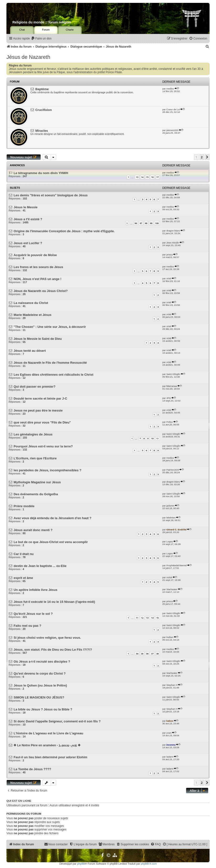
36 (147, 654)
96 (136, 223)
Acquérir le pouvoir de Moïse (35, 255)
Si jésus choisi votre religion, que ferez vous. (47, 638)
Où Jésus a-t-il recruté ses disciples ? (42, 662)
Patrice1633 (173, 470)
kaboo (170, 721)
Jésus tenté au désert (30, 351)
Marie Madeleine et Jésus (32, 315)
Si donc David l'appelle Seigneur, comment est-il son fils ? (57, 721)
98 (146, 223)
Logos (170, 541)
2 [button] (202, 157)
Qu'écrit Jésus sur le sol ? (33, 614)
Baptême (42, 89)
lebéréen (171, 518)
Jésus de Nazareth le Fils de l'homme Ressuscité (50, 363)
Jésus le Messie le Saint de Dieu (38, 339)
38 (158, 654)
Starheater (172, 589)
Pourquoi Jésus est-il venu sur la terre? (43, 446)
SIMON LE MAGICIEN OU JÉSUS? (39, 697)
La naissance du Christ (31, 303)
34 (137, 654)
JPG (169, 398)
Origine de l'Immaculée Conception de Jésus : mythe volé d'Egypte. (64, 231)
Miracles (42, 131)
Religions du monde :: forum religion (42, 22)
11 (158, 438)
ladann (170, 757)
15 (147, 177)
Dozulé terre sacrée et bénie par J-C (40, 398)
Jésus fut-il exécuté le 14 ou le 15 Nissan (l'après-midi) (54, 602)
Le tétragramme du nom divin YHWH (41, 173)
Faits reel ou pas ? (27, 626)
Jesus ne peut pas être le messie (38, 410)
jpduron (170, 506)
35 (142, 654)
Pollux (170, 422)
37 (152, 654)
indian (170, 637)
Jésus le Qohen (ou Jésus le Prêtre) (40, 685)
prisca (169, 255)
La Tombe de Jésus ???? (32, 769)
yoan (169, 733)
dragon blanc (173, 231)
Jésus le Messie (26, 207)
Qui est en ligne (19, 801)
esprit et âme (23, 578)
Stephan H (172, 685)
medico (170, 89)
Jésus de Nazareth (28, 57)
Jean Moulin (173, 243)
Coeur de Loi (173, 109)
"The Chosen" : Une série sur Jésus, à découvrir (50, 327)
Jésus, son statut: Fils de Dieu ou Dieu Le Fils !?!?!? (53, 650)
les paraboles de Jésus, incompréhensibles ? (47, 470)
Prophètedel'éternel (176, 565)
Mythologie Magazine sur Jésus (37, 482)
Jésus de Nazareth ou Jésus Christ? (41, 291)
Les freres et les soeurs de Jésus (38, 267)
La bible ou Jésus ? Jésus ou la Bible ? (43, 709)
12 (142, 618)
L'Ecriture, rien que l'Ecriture (35, 458)
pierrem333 (172, 130)
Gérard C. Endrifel (176, 530)
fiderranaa (172, 386)
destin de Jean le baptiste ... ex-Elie (40, 566)
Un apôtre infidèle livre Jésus (35, 590)
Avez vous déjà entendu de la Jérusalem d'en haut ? (53, 518)
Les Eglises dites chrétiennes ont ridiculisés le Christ (53, 375)
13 (137, 177)
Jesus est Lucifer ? (28, 243)
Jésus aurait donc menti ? (33, 530)
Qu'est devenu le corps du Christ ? (40, 673)
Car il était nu (24, 554)
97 (141, 223)
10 (152, 438)
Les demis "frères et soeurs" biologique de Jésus (51, 195)
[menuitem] (41, 39)
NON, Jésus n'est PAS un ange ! (37, 279)
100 (157, 223)
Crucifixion (44, 110)
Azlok (169, 577)
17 (158, 177)
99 (151, 223)
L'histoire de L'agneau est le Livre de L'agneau (48, 733)
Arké (169, 278)
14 (142, 177)
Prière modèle (24, 506)
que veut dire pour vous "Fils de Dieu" (42, 422)
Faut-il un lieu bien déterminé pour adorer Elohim (50, 757)
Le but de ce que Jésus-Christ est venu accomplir (51, 542)
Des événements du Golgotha (36, 494)
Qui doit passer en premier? (34, 387)
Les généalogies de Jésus (33, 434)
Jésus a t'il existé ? (28, 219)
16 (152, 177)
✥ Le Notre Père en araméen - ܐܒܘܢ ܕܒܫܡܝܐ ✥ (47, 745)
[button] (207, 157)
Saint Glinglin (173, 374)
